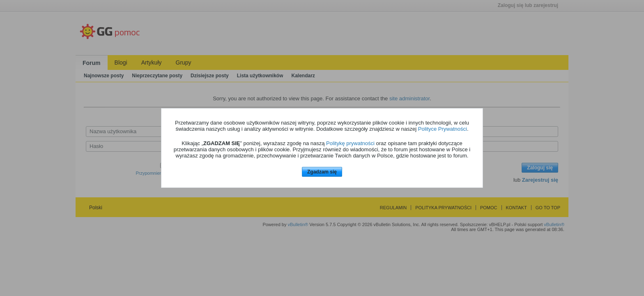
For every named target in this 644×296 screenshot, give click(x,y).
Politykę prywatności (350, 143)
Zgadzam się (322, 172)
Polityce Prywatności (443, 129)
